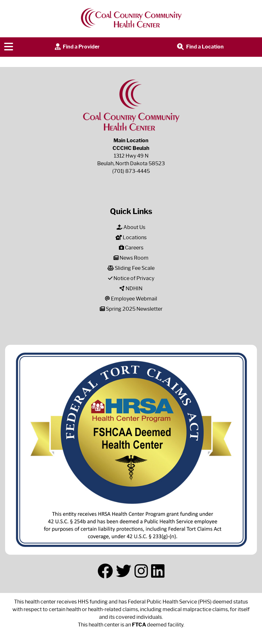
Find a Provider (77, 47)
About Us (131, 227)
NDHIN (131, 289)
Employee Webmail (131, 299)
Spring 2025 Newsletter (131, 309)
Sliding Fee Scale (131, 268)
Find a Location (200, 47)
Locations (131, 237)
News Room (131, 258)
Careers (131, 248)
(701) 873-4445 (131, 171)
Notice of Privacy (131, 278)
